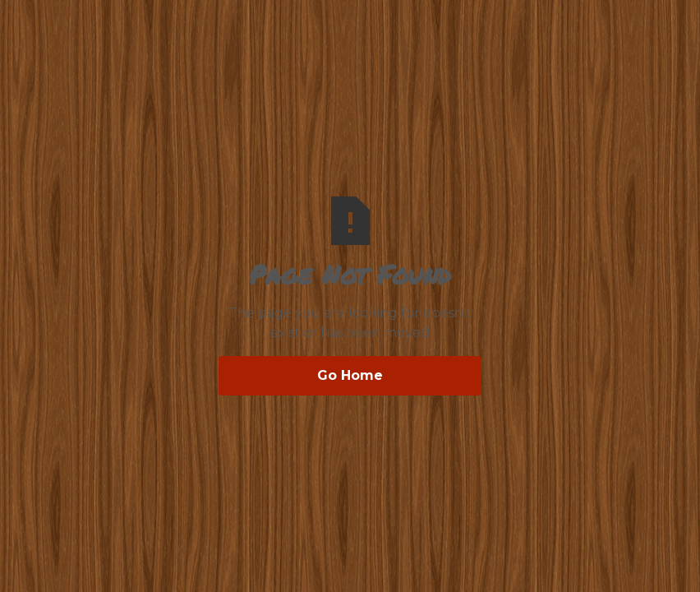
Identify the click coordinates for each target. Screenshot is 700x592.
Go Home (350, 375)
